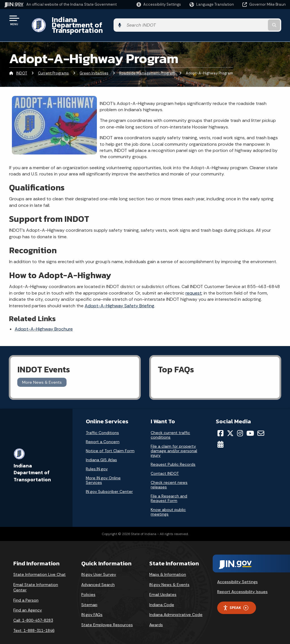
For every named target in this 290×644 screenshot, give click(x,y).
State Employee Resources (107, 615)
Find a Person (26, 590)
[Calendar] (220, 434)
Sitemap (89, 595)
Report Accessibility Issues (242, 582)
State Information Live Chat (40, 564)
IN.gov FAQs (92, 605)
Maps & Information (168, 564)
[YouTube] (250, 424)
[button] (159, 4)
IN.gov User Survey (99, 564)
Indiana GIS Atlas (101, 450)
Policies (88, 585)
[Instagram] (240, 424)
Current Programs (53, 64)
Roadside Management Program (147, 64)
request (194, 283)
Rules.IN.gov (97, 459)
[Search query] (254, 20)
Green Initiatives (94, 64)
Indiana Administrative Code (176, 605)
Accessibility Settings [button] (237, 572)
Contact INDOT (165, 464)
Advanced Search (98, 575)
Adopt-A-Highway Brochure (44, 319)
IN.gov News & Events (169, 575)
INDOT (22, 64)
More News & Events (42, 372)
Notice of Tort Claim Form (110, 441)
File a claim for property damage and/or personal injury (174, 441)
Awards (156, 615)
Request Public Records (173, 455)
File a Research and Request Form (169, 489)
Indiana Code (162, 595)
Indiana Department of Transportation (111, 20)
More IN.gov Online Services (103, 471)
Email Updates (163, 585)
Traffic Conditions (102, 423)
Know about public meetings (168, 502)
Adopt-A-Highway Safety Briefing (120, 296)
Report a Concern (103, 432)
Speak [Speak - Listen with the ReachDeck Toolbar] (236, 598)
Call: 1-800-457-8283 (33, 610)
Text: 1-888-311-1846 (34, 621)
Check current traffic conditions (170, 425)
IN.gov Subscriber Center (109, 482)
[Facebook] (220, 424)
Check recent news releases (169, 475)
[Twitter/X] (230, 424)
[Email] (261, 424)
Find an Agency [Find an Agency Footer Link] (28, 600)
